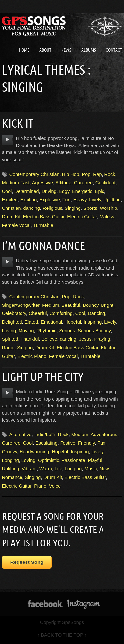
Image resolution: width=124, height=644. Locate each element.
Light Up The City (43, 377)
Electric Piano (32, 356)
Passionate (73, 460)
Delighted (12, 322)
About (45, 50)
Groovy (9, 452)
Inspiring (93, 322)
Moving (26, 331)
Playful (95, 460)
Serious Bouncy (94, 331)
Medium (50, 305)
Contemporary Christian (34, 174)
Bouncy (90, 305)
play (7, 140)
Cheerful (38, 313)
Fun (67, 200)
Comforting (61, 313)
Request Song (27, 562)
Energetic (82, 191)
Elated (31, 322)
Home (24, 50)
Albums (89, 50)
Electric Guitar (82, 217)
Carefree (83, 183)
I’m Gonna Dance (43, 246)
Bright (107, 305)
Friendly (86, 443)
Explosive (50, 200)
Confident (105, 183)
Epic (100, 191)
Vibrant (29, 469)
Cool (7, 191)
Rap (97, 174)
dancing (31, 208)
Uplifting (112, 200)
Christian (11, 208)
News (66, 50)
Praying (102, 339)
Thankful (30, 339)
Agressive (42, 183)
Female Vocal (63, 356)
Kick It (18, 123)
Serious (67, 331)
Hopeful (73, 322)
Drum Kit (11, 217)
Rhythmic (46, 331)
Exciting (28, 200)
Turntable (43, 225)
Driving (49, 191)
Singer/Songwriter (21, 305)
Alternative (21, 435)
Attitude (63, 183)
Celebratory (14, 313)
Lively (95, 200)
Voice (55, 486)
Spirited (10, 339)
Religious (52, 208)
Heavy (80, 200)
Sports (90, 208)
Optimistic (48, 460)
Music (91, 469)
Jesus (85, 339)
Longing (10, 460)
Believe (49, 339)
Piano (40, 486)
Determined (26, 191)
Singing (73, 208)
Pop (86, 174)
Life (58, 469)
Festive (68, 443)
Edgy (64, 191)
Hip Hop (71, 174)
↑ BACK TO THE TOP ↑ (62, 635)
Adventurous (104, 435)
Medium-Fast (16, 183)
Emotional (51, 322)
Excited (10, 200)
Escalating (46, 443)
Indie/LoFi (45, 435)
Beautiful (71, 305)
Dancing (96, 313)
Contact (114, 50)
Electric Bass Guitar (44, 217)
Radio (8, 348)
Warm (46, 469)
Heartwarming (34, 452)
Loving (9, 331)
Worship (109, 208)
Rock (110, 174)
